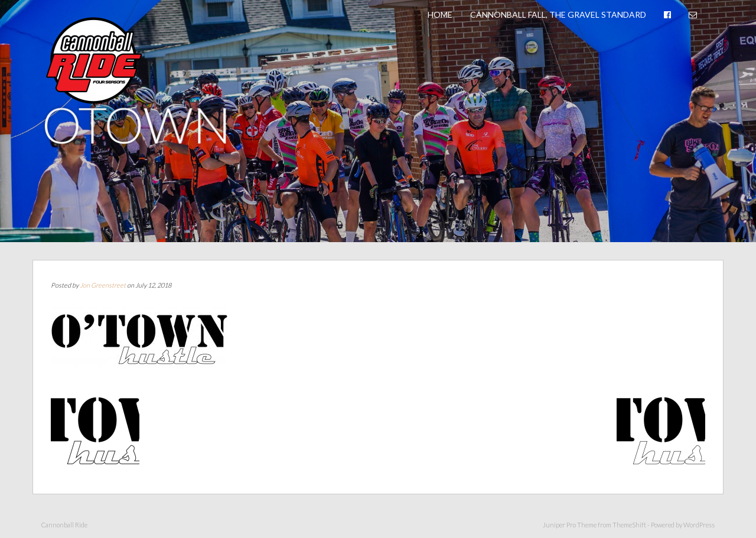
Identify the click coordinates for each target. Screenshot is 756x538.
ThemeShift (629, 525)
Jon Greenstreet (103, 285)
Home (440, 14)
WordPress (699, 525)
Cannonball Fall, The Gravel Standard (558, 14)
